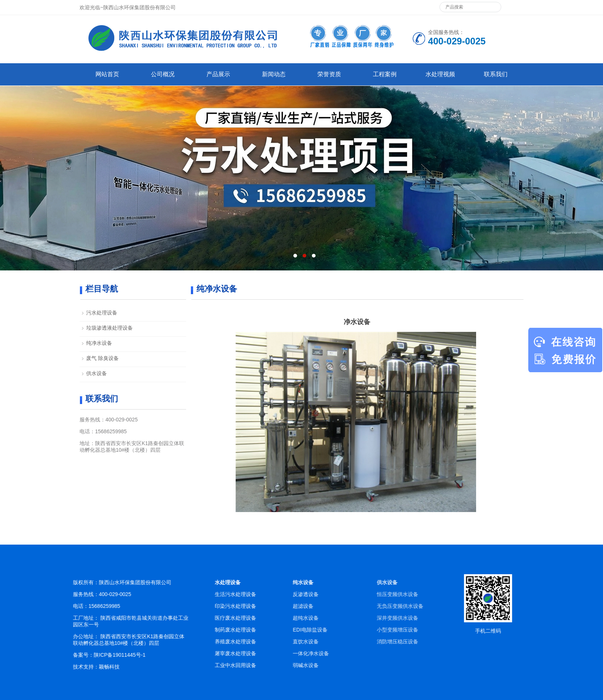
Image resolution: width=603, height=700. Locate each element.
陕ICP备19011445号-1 (134, 655)
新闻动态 (274, 74)
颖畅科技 (123, 667)
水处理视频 (440, 74)
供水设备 (97, 373)
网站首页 (107, 74)
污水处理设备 (102, 313)
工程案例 (385, 74)
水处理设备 (249, 582)
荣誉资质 (329, 74)
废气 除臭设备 (102, 358)
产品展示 (218, 74)
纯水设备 (358, 582)
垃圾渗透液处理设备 (110, 328)
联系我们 (496, 74)
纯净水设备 (99, 343)
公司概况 (163, 74)
